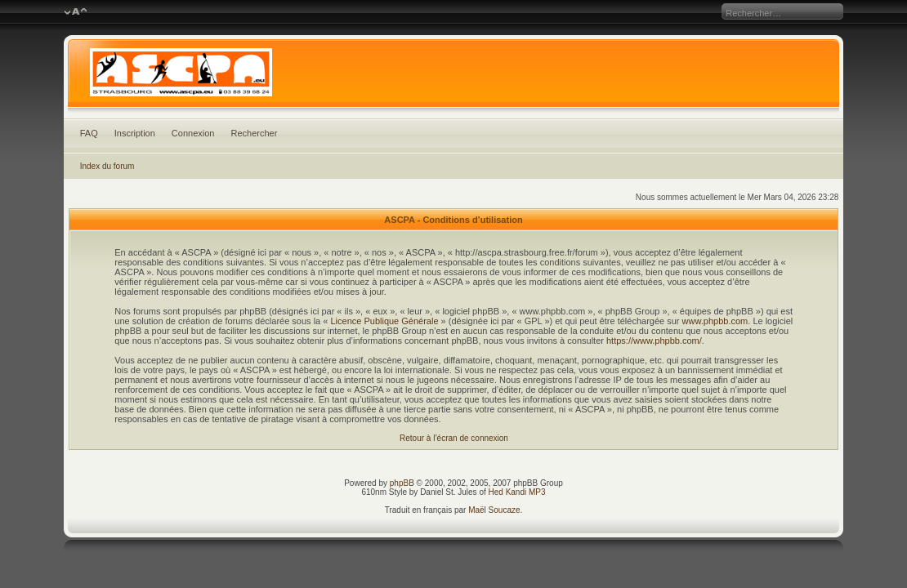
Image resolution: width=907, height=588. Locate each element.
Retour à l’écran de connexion (454, 438)
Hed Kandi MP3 (517, 492)
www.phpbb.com (715, 321)
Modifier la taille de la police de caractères (76, 12)
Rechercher (254, 133)
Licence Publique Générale (384, 321)
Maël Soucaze (494, 510)
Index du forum (107, 166)
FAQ (89, 133)
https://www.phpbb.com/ (654, 341)
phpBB (402, 483)
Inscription (135, 133)
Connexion (193, 133)
